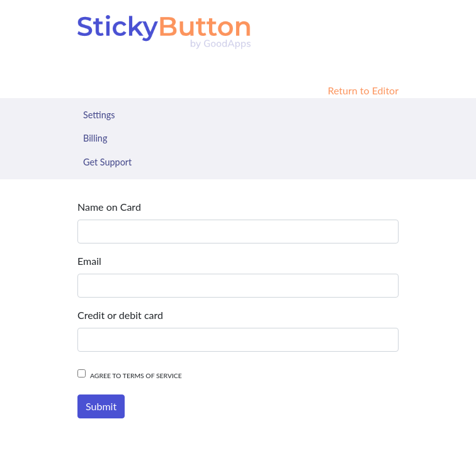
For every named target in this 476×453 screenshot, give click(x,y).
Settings (99, 115)
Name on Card (109, 207)
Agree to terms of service (136, 376)
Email (89, 261)
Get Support (107, 162)
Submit (101, 406)
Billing (95, 138)
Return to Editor (363, 90)
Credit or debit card (120, 315)
